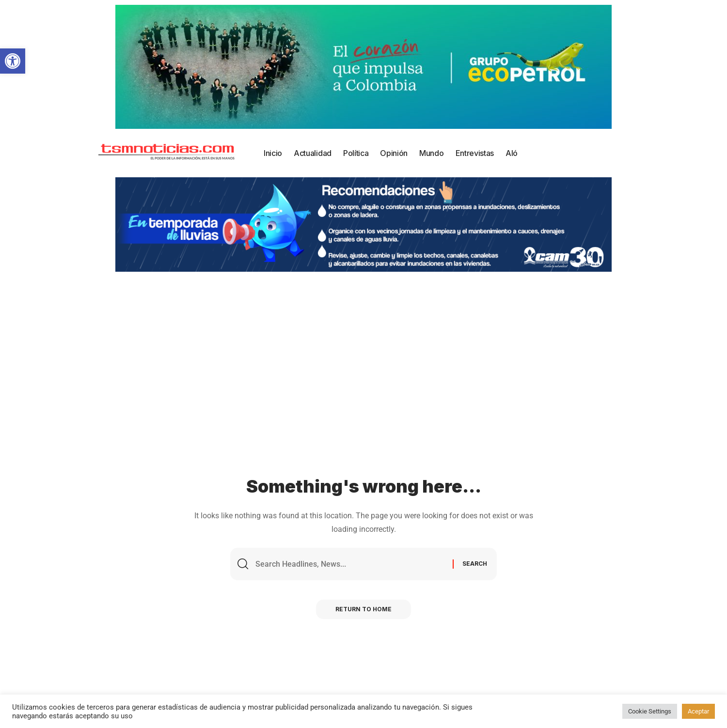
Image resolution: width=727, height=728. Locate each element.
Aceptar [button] (698, 711)
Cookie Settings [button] (650, 711)
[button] (13, 61)
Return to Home (363, 609)
